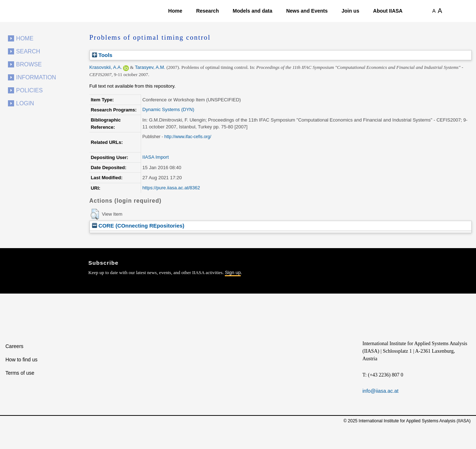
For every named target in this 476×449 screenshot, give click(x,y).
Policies (30, 90)
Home (175, 11)
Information (36, 77)
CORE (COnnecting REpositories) (138, 226)
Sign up (233, 272)
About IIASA (388, 11)
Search (28, 51)
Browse (29, 64)
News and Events (307, 11)
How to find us (21, 360)
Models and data (253, 11)
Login (25, 103)
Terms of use (20, 373)
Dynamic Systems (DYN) (169, 109)
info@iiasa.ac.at (380, 391)
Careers (14, 346)
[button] (95, 214)
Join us (350, 11)
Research (207, 11)
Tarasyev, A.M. (150, 67)
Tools (102, 55)
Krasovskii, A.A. (106, 67)
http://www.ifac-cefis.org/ (188, 137)
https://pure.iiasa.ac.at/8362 (171, 188)
